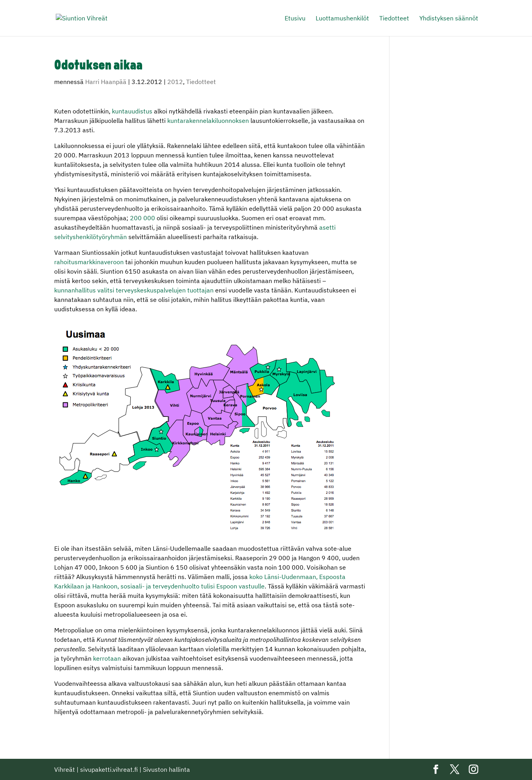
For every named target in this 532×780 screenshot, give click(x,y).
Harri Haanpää (106, 82)
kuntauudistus (132, 111)
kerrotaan (107, 658)
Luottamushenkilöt (342, 19)
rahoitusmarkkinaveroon (89, 262)
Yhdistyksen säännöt (449, 19)
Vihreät (65, 769)
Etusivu (295, 19)
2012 (175, 82)
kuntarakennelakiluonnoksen (208, 121)
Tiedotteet (394, 19)
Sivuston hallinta (166, 769)
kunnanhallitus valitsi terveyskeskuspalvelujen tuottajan (134, 290)
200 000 (143, 218)
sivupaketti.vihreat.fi (109, 769)
